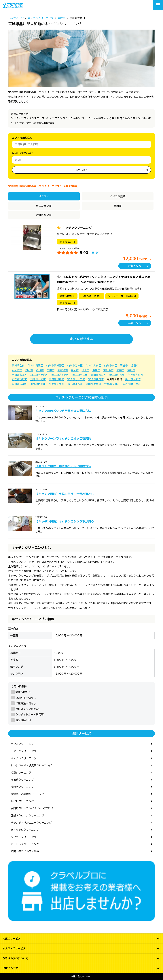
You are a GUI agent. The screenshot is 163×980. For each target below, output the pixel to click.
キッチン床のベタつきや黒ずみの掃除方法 (63, 411)
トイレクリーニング (22, 801)
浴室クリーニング (21, 773)
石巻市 (124, 365)
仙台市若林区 (75, 365)
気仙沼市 (17, 370)
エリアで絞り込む (22, 138)
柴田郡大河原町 (60, 375)
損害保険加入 (23, 692)
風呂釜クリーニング (22, 780)
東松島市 (108, 370)
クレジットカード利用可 (30, 714)
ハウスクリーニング (22, 744)
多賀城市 (63, 370)
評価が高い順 (44, 215)
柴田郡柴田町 (98, 375)
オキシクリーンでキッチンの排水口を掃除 (63, 439)
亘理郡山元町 (38, 379)
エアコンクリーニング (24, 751)
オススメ (44, 196)
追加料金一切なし (26, 698)
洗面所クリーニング (22, 787)
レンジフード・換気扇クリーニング (31, 765)
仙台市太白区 (93, 365)
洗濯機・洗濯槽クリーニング (27, 794)
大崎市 (120, 370)
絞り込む (81, 170)
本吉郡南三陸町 (132, 384)
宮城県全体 (18, 365)
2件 (98, 253)
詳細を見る (135, 266)
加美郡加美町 (56, 384)
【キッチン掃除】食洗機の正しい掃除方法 (63, 466)
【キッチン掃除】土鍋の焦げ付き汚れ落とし (65, 494)
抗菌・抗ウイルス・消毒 (25, 851)
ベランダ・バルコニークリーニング (31, 823)
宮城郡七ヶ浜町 (76, 379)
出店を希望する (81, 339)
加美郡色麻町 (38, 384)
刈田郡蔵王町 (20, 375)
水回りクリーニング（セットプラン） (33, 808)
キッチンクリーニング (77, 228)
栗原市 (96, 370)
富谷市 (131, 370)
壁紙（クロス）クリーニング (27, 815)
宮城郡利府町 (96, 379)
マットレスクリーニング (25, 844)
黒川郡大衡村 (20, 384)
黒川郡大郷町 (133, 379)
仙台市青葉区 (35, 365)
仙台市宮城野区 (55, 365)
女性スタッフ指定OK (28, 709)
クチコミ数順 (118, 196)
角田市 (51, 370)
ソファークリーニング (24, 837)
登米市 (86, 370)
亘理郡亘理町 (20, 379)
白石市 (29, 370)
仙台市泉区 (111, 365)
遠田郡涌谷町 (75, 384)
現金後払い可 (23, 720)
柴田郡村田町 (80, 375)
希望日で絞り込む (22, 153)
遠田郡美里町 (93, 384)
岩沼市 (75, 370)
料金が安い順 (44, 206)
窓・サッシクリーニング (25, 830)
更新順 (118, 206)
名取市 (40, 370)
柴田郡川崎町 (117, 375)
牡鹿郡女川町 (112, 384)
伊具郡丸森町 (135, 375)
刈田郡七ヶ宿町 (39, 375)
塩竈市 (135, 365)
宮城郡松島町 (56, 379)
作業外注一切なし (26, 703)
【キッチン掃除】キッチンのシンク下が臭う (65, 521)
